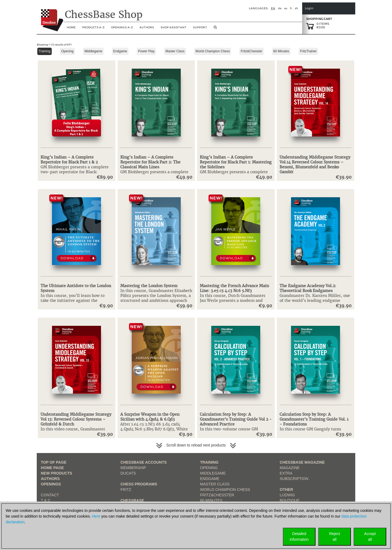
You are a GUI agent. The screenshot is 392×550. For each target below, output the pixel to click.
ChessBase (132, 500)
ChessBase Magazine (302, 462)
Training (45, 51)
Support (200, 27)
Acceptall (370, 537)
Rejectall (335, 537)
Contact (50, 495)
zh (296, 8)
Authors (147, 27)
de (280, 8)
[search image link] (215, 29)
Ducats (128, 473)
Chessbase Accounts (144, 462)
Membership (133, 468)
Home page (52, 468)
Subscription (294, 479)
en (273, 8)
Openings (51, 484)
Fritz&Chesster (251, 51)
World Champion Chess (213, 51)
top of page (54, 462)
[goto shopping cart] (310, 26)
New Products (56, 473)
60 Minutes (281, 51)
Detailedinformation (299, 537)
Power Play (146, 51)
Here (96, 516)
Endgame (120, 51)
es (286, 8)
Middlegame (93, 51)
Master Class (175, 51)
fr (291, 8)
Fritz (126, 490)
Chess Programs (139, 484)
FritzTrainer (308, 51)
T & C (46, 500)
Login (309, 8)
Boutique (290, 500)
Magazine (290, 468)
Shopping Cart (319, 19)
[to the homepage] (50, 16)
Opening (67, 51)
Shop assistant (174, 27)
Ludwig (287, 495)
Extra (286, 473)
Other (287, 490)
